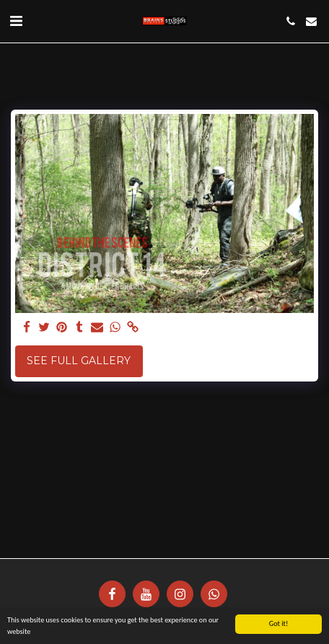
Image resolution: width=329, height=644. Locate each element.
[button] (16, 21)
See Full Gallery (79, 361)
